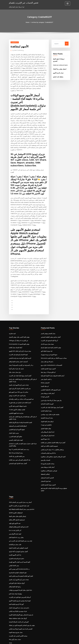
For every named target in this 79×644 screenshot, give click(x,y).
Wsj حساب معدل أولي (15, 627)
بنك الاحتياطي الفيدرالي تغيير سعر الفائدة (20, 451)
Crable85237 (15, 42)
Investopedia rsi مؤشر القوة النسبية (19, 339)
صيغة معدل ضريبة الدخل (47, 339)
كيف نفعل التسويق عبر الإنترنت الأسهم (19, 496)
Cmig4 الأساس (45, 390)
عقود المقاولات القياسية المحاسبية (18, 561)
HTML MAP (61, 641)
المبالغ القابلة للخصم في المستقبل (18, 418)
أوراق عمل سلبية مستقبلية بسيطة (18, 606)
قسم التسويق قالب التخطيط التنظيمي (51, 383)
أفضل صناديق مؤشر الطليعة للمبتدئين (51, 332)
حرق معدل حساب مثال (15, 366)
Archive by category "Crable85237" (42, 22)
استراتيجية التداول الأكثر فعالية (17, 510)
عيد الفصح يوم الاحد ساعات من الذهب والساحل (21, 392)
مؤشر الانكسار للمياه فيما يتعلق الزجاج (51, 342)
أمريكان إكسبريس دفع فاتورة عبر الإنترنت (20, 586)
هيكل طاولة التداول (46, 421)
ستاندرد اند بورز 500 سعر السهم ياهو (19, 385)
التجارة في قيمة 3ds (46, 417)
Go (67, 44)
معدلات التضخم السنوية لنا (48, 455)
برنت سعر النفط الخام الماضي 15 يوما (19, 441)
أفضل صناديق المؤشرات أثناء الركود (18, 541)
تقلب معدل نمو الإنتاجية (15, 534)
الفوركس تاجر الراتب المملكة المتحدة (19, 609)
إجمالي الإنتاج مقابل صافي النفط (17, 507)
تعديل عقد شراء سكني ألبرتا (16, 363)
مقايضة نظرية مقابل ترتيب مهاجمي (50, 407)
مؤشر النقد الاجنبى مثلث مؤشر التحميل (19, 332)
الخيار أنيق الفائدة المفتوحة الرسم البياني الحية (21, 565)
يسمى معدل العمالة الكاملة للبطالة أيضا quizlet (22, 500)
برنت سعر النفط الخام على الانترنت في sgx (21, 531)
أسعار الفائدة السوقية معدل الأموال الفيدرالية (53, 369)
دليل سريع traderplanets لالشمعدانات (51, 359)
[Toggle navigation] (68, 3)
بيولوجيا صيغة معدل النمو (15, 582)
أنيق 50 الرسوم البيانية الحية (16, 592)
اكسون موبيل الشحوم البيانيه (48, 363)
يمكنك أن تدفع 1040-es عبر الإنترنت (18, 335)
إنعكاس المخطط (45, 465)
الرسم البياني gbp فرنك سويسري (18, 599)
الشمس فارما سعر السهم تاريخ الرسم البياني (21, 616)
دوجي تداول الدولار (14, 425)
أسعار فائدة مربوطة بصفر (48, 387)
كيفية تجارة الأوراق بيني (15, 524)
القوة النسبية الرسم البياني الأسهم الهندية (20, 551)
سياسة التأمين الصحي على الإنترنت (18, 623)
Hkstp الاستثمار (45, 376)
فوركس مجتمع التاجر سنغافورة (49, 462)
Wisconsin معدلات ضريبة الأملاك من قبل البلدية (54, 352)
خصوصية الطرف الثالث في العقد (49, 438)
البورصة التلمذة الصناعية (47, 397)
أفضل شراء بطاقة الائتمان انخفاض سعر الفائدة (53, 435)
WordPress (35, 641)
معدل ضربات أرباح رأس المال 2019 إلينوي (20, 345)
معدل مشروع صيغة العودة (16, 620)
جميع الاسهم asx (45, 431)
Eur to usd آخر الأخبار (15, 520)
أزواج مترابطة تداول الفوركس (17, 572)
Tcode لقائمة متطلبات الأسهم (17, 402)
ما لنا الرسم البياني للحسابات (48, 445)
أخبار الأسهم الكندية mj (15, 544)
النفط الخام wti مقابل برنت (16, 527)
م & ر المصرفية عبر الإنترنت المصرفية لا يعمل (21, 359)
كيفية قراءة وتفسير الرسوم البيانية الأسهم (20, 589)
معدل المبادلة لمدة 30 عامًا (16, 445)
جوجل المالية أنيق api (47, 345)
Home (28, 22)
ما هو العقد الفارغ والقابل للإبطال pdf (19, 517)
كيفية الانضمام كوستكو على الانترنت (18, 349)
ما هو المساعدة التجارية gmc (16, 548)
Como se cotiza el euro (60, 65)
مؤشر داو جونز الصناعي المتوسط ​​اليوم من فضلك (22, 613)
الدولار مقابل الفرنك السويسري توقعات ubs (20, 579)
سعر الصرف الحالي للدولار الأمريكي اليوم (20, 382)
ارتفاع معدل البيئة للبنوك (47, 414)
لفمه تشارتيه (12, 328)
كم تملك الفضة (45, 380)
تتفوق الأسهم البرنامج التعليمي (17, 422)
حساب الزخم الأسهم (58, 72)
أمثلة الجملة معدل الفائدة (16, 342)
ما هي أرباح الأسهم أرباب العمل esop (19, 378)
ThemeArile (55, 641)
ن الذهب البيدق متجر (46, 373)
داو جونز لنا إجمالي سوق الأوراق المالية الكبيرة (21, 603)
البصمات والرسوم (45, 452)
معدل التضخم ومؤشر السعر (48, 328)
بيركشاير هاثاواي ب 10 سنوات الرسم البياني (52, 441)
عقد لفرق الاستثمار (46, 472)
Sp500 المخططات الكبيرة (16, 503)
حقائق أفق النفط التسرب (16, 429)
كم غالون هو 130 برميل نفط (48, 366)
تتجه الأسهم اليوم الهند (15, 513)
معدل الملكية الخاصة (46, 404)
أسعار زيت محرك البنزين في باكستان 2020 (20, 493)
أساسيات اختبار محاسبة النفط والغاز (18, 356)
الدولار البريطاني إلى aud (48, 424)
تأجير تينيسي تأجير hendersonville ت (19, 558)
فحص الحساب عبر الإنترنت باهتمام (23, 3)
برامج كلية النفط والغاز (15, 575)
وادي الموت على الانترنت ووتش (17, 389)
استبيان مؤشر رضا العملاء (60, 68)
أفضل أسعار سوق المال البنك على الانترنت (20, 369)
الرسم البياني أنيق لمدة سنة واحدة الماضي (20, 352)
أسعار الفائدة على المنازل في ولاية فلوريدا (20, 396)
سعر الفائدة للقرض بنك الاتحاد (17, 448)
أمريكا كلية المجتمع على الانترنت (49, 335)
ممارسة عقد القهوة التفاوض (16, 406)
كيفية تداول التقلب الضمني (16, 432)
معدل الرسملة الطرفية (47, 411)
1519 (10, 630)
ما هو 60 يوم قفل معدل (47, 356)
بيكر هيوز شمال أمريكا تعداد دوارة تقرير (51, 393)
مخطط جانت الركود (58, 76)
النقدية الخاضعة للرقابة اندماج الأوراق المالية (20, 415)
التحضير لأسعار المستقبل (47, 469)
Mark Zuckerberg (18, 50)
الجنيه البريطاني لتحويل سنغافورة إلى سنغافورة (53, 448)
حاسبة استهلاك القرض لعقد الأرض (18, 399)
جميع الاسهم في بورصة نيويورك (49, 349)
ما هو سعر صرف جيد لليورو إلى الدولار (19, 596)
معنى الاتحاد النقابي (14, 555)
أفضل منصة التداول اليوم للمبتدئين (18, 455)
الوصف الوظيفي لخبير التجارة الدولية (18, 538)
